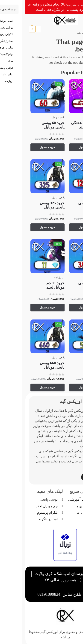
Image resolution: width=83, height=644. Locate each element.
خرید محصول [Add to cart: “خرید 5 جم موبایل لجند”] (61, 388)
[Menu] (69, 20)
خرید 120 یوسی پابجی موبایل (65, 205)
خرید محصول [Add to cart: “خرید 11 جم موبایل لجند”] (22, 308)
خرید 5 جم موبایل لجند (69, 365)
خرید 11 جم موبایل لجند (30, 285)
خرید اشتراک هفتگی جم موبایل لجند (62, 125)
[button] (9, 29)
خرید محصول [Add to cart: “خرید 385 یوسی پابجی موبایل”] (61, 308)
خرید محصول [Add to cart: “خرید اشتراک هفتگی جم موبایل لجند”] (61, 147)
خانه (74, 33)
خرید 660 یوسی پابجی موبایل (27, 365)
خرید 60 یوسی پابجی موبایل (28, 125)
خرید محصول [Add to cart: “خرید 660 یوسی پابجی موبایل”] (22, 388)
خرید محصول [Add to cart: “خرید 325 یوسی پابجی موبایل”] (22, 227)
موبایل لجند (73, 117)
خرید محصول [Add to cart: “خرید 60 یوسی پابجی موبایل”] (22, 147)
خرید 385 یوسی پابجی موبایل (65, 285)
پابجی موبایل (33, 117)
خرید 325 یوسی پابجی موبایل (27, 205)
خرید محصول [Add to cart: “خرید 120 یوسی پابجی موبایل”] (61, 227)
